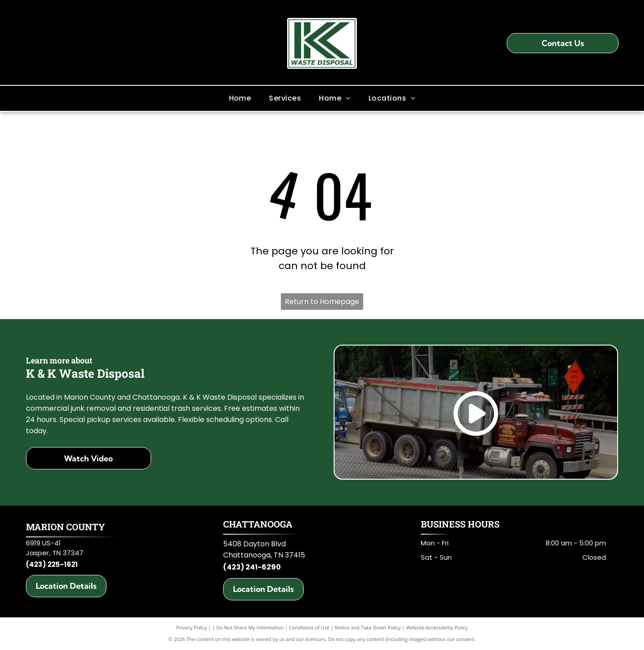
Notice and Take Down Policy (368, 627)
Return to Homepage (322, 302)
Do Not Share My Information (250, 627)
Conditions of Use (309, 627)
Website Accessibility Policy (437, 627)
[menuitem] (240, 98)
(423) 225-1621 (52, 564)
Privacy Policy (192, 627)
